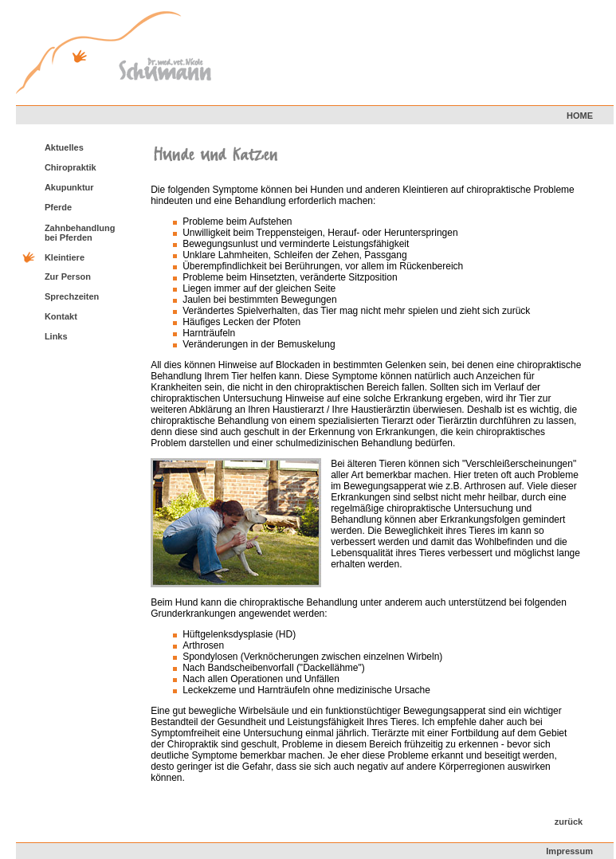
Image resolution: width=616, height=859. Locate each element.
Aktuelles (64, 147)
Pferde (58, 207)
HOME (580, 116)
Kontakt (61, 316)
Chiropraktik (71, 167)
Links (56, 336)
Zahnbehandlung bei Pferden (80, 233)
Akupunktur (69, 187)
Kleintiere (65, 257)
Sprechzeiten (72, 296)
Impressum (569, 851)
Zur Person (68, 277)
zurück (569, 822)
